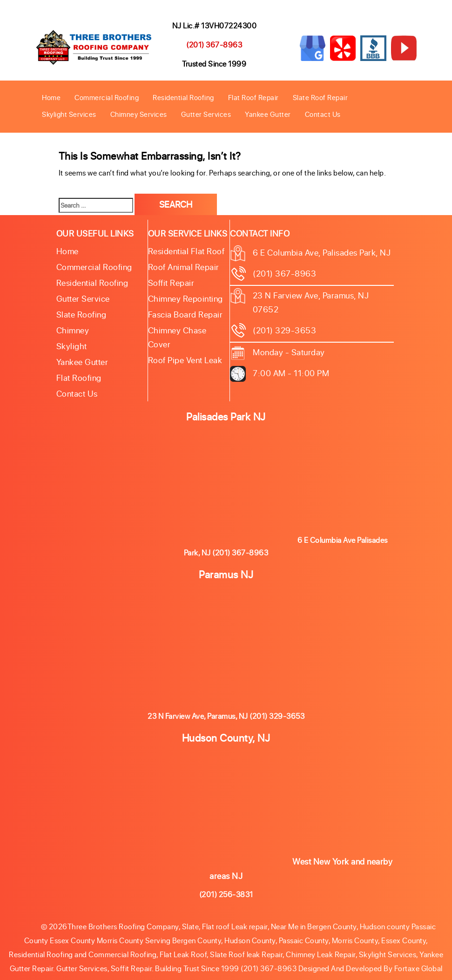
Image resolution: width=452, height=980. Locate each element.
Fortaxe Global (418, 968)
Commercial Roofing (107, 97)
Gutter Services (206, 114)
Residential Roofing (183, 97)
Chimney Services (139, 114)
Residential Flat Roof (186, 251)
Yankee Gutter (268, 114)
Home (51, 97)
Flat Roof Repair (253, 97)
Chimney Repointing (186, 298)
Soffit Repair (171, 283)
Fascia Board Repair (186, 314)
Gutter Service (83, 298)
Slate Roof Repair (320, 97)
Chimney (73, 330)
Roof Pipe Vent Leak (185, 360)
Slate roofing (81, 314)
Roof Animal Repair (184, 267)
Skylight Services (69, 114)
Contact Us (323, 114)
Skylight (72, 346)
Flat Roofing (79, 378)
